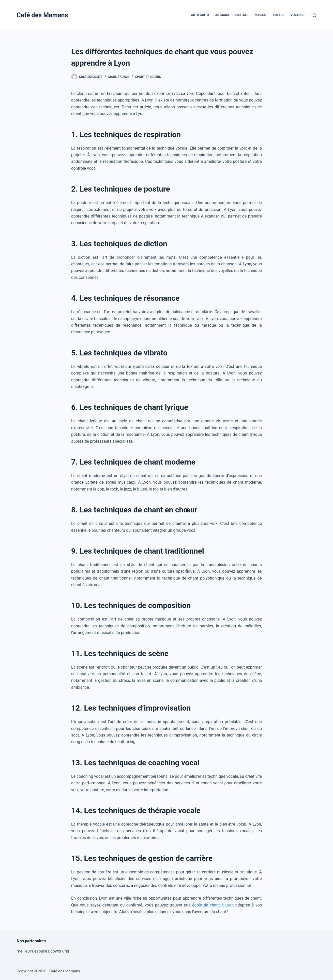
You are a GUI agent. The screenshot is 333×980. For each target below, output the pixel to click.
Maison (261, 15)
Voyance (297, 15)
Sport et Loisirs (148, 77)
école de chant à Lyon (213, 905)
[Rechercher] (315, 15)
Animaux (222, 15)
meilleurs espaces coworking (43, 951)
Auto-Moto (200, 15)
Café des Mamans (42, 15)
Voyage (278, 15)
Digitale (242, 15)
